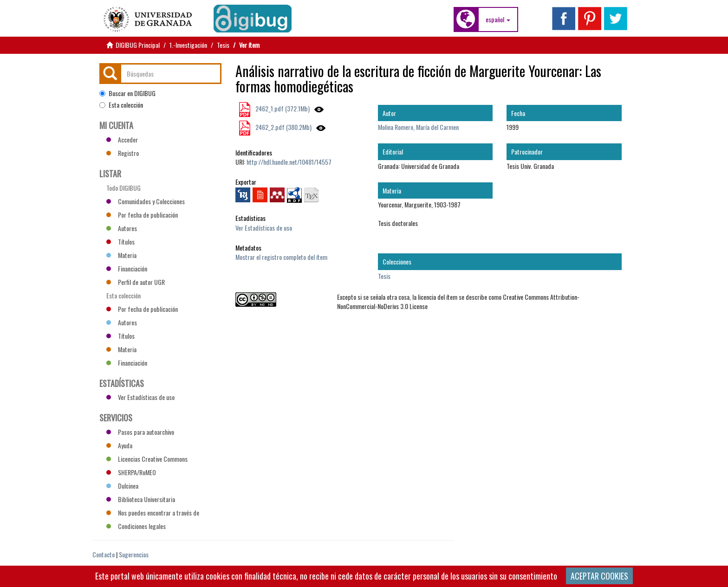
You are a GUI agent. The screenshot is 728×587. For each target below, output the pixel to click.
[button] (498, 19)
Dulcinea (122, 486)
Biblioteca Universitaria (141, 499)
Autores (122, 228)
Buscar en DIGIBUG (127, 93)
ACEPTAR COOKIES (599, 576)
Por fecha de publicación (142, 215)
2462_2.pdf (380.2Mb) (283, 127)
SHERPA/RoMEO (131, 472)
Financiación (127, 268)
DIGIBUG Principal (138, 45)
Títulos (120, 242)
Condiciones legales (136, 526)
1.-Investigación (188, 45)
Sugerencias (134, 554)
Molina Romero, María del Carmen (418, 127)
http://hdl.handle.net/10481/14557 (289, 162)
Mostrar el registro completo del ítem (281, 257)
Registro (123, 153)
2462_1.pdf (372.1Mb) (282, 108)
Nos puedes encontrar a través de (153, 513)
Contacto (104, 554)
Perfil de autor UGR (136, 282)
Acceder (122, 139)
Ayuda (119, 445)
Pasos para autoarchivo (140, 432)
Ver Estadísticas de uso (264, 228)
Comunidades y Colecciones (146, 201)
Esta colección (121, 105)
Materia (121, 255)
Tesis (223, 45)
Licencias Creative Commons (147, 459)
